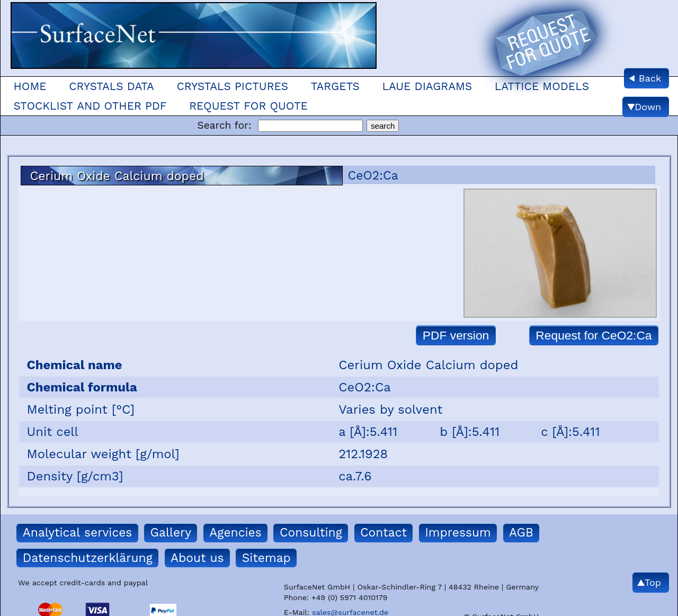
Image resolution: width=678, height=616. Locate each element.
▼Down (644, 107)
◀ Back (645, 78)
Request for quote (248, 106)
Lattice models (542, 86)
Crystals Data (111, 86)
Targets (335, 86)
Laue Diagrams (427, 86)
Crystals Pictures (232, 86)
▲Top (649, 582)
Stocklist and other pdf (90, 106)
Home (30, 86)
